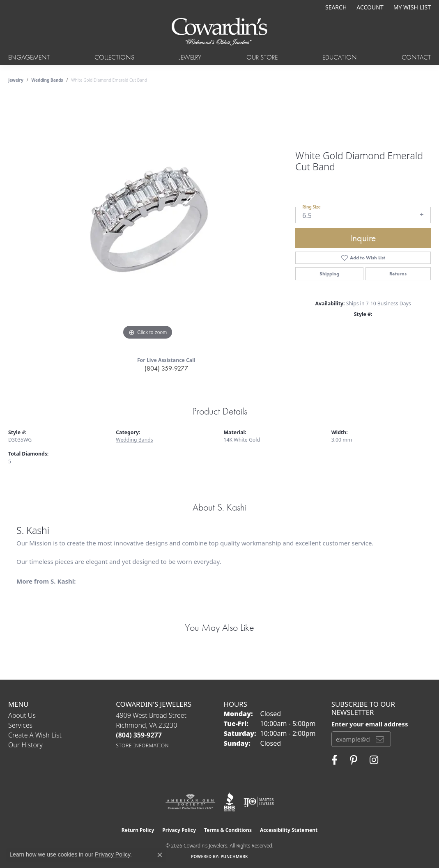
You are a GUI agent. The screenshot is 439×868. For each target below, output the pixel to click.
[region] (148, 219)
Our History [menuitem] (25, 745)
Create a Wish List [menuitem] (35, 735)
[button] (335, 7)
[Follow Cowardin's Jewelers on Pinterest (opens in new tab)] (354, 760)
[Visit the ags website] (190, 802)
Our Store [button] (262, 57)
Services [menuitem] (20, 725)
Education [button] (340, 57)
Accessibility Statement (289, 830)
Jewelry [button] (190, 57)
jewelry (16, 80)
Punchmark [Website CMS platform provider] (234, 857)
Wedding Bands (47, 80)
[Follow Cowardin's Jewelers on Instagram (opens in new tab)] (374, 760)
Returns (398, 274)
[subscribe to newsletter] (380, 739)
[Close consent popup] (160, 855)
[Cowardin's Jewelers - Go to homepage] (220, 32)
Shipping (329, 274)
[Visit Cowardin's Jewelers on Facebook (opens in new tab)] (334, 760)
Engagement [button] (29, 57)
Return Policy (138, 830)
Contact (416, 57)
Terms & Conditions (228, 830)
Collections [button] (114, 57)
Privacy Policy (179, 830)
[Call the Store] (139, 735)
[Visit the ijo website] (259, 802)
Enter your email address (370, 724)
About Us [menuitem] (22, 715)
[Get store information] (142, 745)
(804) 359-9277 (166, 368)
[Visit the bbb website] (230, 802)
